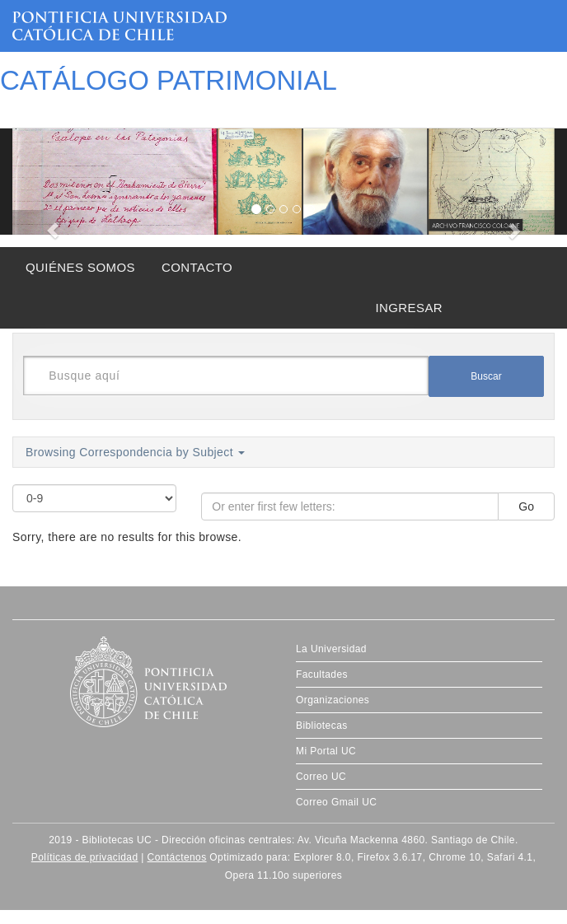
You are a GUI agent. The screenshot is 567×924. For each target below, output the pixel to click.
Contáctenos (177, 857)
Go (526, 506)
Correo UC (321, 777)
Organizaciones (333, 700)
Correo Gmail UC (336, 802)
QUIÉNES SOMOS (80, 267)
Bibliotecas (322, 726)
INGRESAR (409, 308)
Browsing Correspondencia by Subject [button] (135, 452)
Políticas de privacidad (85, 857)
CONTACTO (197, 267)
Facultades (322, 674)
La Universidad (331, 649)
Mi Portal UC (326, 751)
